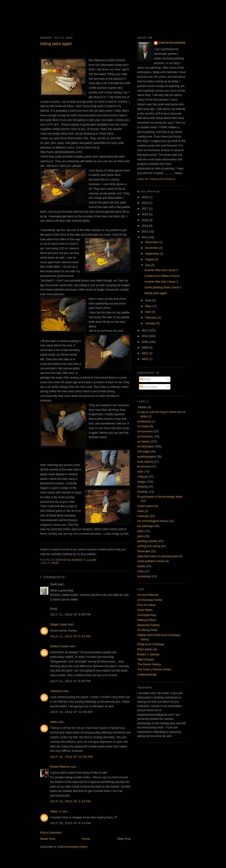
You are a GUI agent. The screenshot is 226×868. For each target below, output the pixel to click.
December (152, 242)
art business (145, 431)
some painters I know (151, 561)
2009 (145, 342)
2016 (145, 214)
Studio (141, 566)
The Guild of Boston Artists (154, 669)
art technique (146, 446)
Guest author (146, 506)
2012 (145, 237)
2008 (145, 348)
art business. (145, 436)
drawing (142, 486)
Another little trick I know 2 (161, 282)
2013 (145, 232)
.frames (142, 407)
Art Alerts (143, 426)
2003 (145, 359)
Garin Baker (145, 610)
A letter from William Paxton (162, 276)
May (148, 306)
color (140, 471)
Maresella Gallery (148, 625)
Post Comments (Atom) (73, 847)
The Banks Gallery (149, 664)
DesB (54, 584)
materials (143, 516)
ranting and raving (149, 546)
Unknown (56, 691)
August (150, 259)
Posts (145, 379)
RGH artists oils (147, 649)
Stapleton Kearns (172, 43)
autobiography (146, 456)
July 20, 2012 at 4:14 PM (71, 823)
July (148, 265)
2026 (145, 197)
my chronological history (153, 521)
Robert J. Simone (148, 654)
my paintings (145, 526)
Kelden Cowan (59, 646)
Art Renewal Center (150, 600)
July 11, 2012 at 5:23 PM (71, 636)
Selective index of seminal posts (158, 556)
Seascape (144, 551)
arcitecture (144, 421)
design (141, 482)
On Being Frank (147, 630)
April (149, 312)
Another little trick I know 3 (161, 270)
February (151, 318)
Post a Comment (51, 833)
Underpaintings (147, 674)
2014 (145, 226)
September (153, 254)
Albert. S (56, 811)
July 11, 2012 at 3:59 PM (71, 614)
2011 (145, 330)
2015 (145, 220)
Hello (141, 511)
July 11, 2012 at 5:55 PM (71, 681)
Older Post (124, 839)
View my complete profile (156, 179)
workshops (144, 576)
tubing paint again (156, 293)
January (151, 323)
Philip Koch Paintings (151, 644)
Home (86, 839)
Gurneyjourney (147, 615)
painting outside (147, 541)
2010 (145, 336)
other (141, 531)
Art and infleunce (148, 595)
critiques (143, 477)
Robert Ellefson (60, 767)
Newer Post (48, 839)
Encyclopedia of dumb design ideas (160, 497)
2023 (145, 203)
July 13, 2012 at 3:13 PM (71, 801)
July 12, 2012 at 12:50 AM (71, 712)
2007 (145, 353)
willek (54, 722)
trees (140, 571)
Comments (149, 387)
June (149, 300)
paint (55, 563)
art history (144, 441)
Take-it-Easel (146, 659)
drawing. (143, 492)
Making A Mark (147, 620)
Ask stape (144, 451)
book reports (145, 462)
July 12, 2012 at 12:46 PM (71, 757)
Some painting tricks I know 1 (163, 287)
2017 (145, 209)
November (152, 248)
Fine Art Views (146, 605)
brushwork (144, 466)
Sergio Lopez (59, 624)
